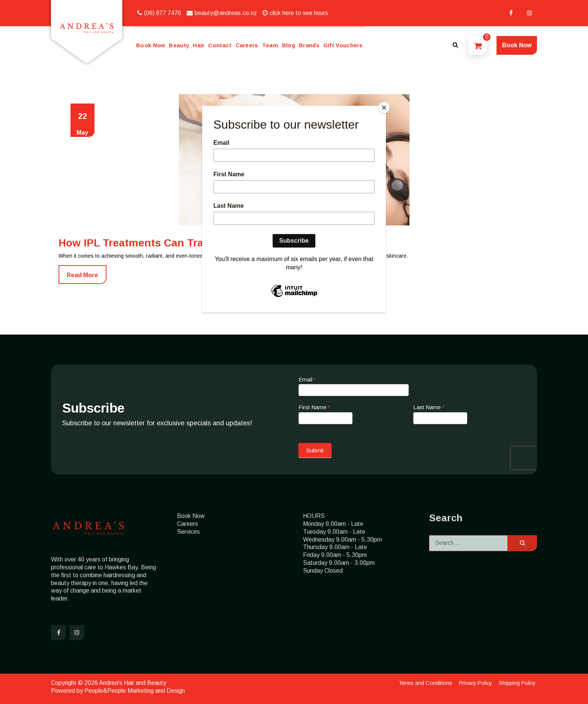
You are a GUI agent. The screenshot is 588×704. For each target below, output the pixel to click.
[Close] (384, 108)
